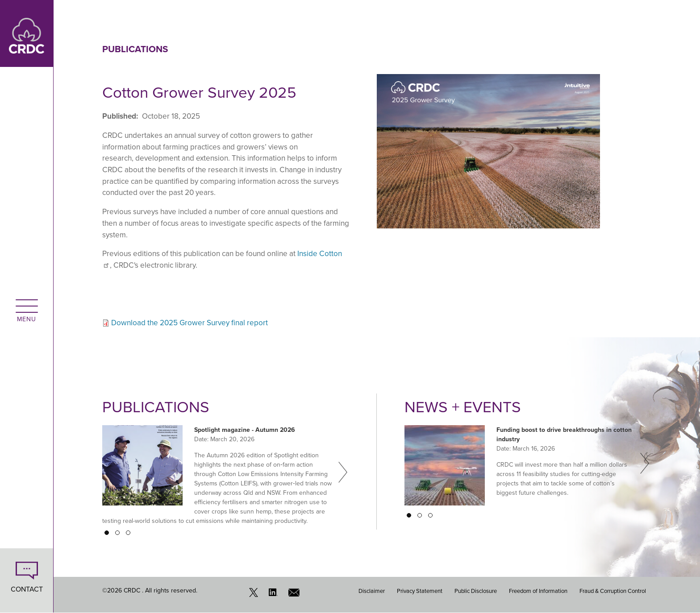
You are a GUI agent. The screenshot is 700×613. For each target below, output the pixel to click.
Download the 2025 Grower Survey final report (190, 323)
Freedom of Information (538, 591)
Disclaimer (372, 591)
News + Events (463, 407)
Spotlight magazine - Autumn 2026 (245, 430)
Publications (135, 49)
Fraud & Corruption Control (613, 591)
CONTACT (27, 589)
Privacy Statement (420, 591)
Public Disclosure (476, 591)
